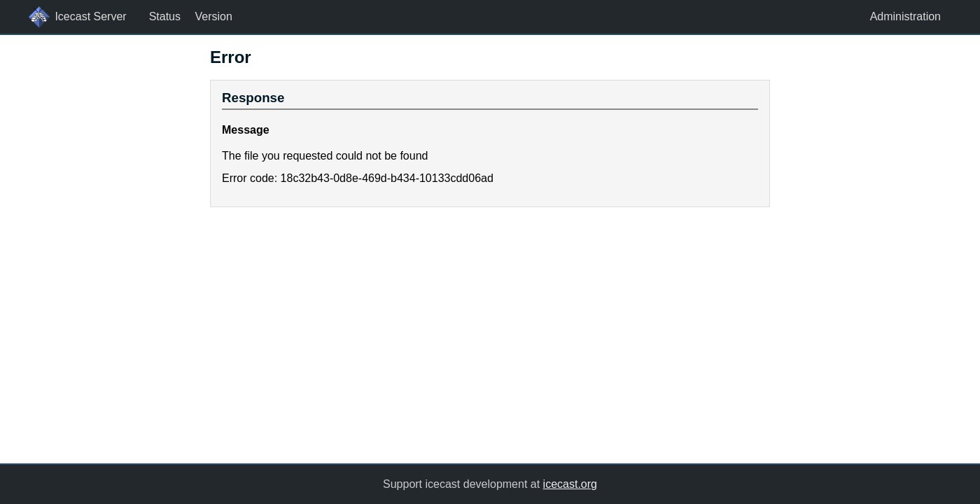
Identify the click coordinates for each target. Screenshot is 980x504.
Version (213, 16)
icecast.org (570, 484)
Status (165, 16)
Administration (905, 16)
